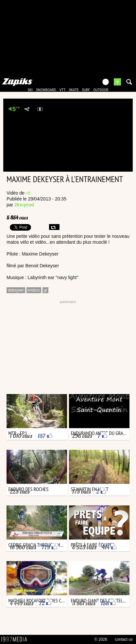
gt (45, 290)
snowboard (46, 90)
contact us (124, 639)
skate (74, 90)
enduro (34, 290)
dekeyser (16, 290)
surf (86, 90)
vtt (62, 90)
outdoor (101, 90)
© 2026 (101, 639)
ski (30, 90)
